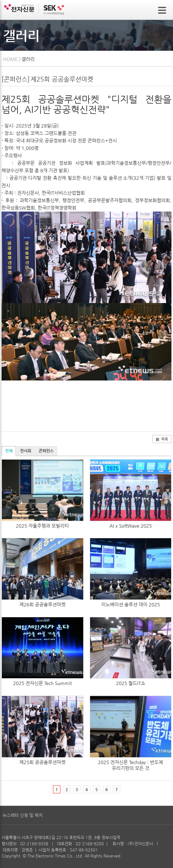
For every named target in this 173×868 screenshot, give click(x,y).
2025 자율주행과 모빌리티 (42, 526)
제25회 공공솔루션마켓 (42, 762)
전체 (9, 451)
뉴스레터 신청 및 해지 (23, 815)
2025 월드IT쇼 (131, 683)
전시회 (26, 451)
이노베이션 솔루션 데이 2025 (131, 604)
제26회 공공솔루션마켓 (42, 604)
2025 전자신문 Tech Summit (42, 683)
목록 (162, 439)
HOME (10, 59)
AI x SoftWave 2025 (131, 526)
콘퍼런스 (46, 451)
